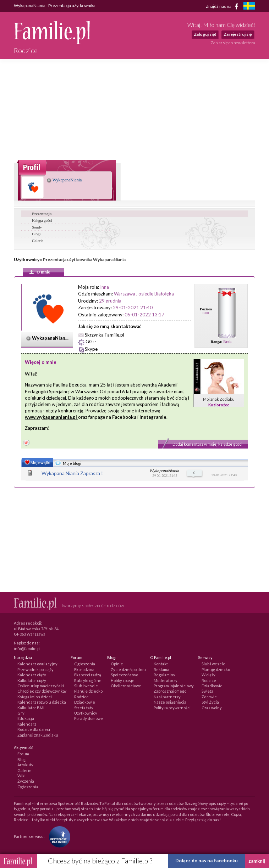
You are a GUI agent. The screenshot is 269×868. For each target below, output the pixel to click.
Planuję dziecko (88, 691)
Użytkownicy (27, 260)
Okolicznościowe (126, 686)
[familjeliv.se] (249, 7)
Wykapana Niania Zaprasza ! (72, 473)
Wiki (21, 776)
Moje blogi (68, 464)
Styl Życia (210, 702)
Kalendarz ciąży (32, 675)
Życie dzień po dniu (128, 669)
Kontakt (161, 664)
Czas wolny (212, 708)
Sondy (37, 227)
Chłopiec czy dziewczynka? (42, 691)
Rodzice (81, 697)
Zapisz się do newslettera (233, 43)
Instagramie (153, 417)
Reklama (161, 669)
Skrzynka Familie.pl (105, 335)
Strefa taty (84, 708)
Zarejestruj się (238, 34)
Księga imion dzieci (35, 697)
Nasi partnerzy (167, 697)
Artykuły (25, 765)
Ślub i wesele (86, 686)
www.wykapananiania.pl (51, 417)
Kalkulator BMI (31, 708)
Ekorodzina (84, 669)
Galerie (38, 241)
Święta (207, 691)
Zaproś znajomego (170, 691)
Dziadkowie (85, 702)
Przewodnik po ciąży (35, 669)
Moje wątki (37, 463)
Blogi (36, 234)
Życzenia (26, 781)
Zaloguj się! (205, 34)
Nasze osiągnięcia (170, 702)
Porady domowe (89, 718)
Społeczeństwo (124, 675)
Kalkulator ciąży (32, 680)
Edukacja (26, 718)
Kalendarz (27, 724)
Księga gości (42, 220)
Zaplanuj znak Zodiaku (38, 735)
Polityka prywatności (172, 708)
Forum (23, 754)
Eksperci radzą (88, 675)
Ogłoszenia (85, 664)
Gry (21, 713)
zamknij (257, 861)
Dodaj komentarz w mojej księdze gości (207, 444)
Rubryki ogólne (88, 680)
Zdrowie (209, 697)
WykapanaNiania (64, 180)
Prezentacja (42, 214)
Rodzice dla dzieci (34, 729)
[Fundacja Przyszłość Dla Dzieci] (58, 836)
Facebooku (124, 417)
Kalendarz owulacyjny (37, 664)
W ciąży (208, 675)
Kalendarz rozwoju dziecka (42, 702)
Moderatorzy (166, 680)
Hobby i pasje (123, 680)
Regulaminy (164, 675)
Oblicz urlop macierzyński (41, 686)
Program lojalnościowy (174, 686)
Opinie (117, 664)
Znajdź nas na (223, 6)
